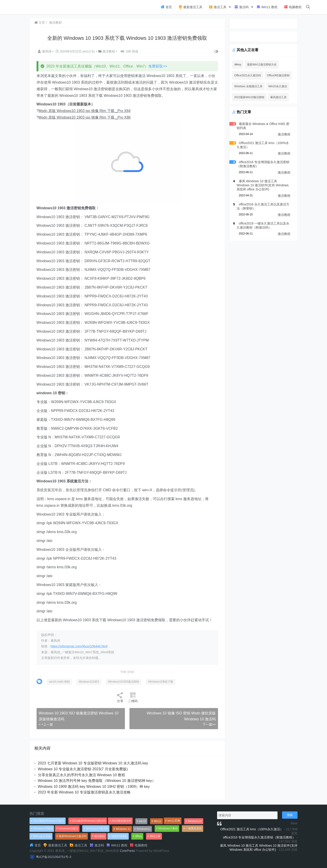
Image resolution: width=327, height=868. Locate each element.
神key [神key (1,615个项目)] (139, 836)
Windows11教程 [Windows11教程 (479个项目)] (168, 828)
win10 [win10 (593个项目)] (142, 821)
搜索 (290, 815)
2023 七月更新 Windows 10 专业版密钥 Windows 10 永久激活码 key (93, 763)
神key (237, 65)
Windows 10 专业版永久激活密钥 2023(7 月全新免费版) (83, 769)
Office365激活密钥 (278, 75)
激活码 (241, 7)
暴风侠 (45, 51)
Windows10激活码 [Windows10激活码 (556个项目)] (97, 828)
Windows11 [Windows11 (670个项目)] (144, 829)
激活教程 (56, 22)
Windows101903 (89, 682)
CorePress (127, 851)
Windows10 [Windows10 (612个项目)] (195, 821)
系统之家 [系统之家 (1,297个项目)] (155, 836)
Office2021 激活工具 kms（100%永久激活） (252, 829)
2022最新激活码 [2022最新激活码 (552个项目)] (121, 821)
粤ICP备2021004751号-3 (54, 857)
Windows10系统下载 (161, 682)
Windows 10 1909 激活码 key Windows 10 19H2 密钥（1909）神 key (94, 787)
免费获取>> (158, 66)
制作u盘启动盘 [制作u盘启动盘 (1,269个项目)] (42, 836)
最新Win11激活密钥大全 (261, 65)
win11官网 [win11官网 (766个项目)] (174, 821)
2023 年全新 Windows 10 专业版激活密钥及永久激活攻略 (84, 792)
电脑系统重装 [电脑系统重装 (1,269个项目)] (119, 836)
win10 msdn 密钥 (59, 682)
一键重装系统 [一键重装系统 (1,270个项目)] (194, 828)
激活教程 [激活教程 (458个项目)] (100, 836)
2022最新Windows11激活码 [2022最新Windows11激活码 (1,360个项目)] (89, 821)
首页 (166, 7)
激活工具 (218, 7)
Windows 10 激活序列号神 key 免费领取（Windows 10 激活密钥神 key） (97, 781)
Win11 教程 (267, 7)
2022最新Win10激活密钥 (249, 97)
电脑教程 (293, 7)
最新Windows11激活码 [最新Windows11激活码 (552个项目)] (73, 836)
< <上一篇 (46, 724)
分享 (120, 697)
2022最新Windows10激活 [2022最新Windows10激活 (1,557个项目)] (49, 821)
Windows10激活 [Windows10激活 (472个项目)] (68, 828)
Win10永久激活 (277, 86)
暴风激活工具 (278, 97)
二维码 (133, 697)
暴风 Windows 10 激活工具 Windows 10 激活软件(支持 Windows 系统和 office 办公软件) (263, 185)
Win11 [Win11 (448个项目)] (158, 821)
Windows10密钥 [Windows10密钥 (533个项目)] (43, 828)
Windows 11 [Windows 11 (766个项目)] (123, 829)
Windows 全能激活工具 (248, 86)
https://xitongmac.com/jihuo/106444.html (79, 646)
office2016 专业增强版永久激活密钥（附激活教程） (259, 837)
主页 (40, 22)
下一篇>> (208, 724)
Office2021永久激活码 (247, 75)
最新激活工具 (190, 7)
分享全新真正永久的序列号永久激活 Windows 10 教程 (82, 775)
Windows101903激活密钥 (124, 682)
